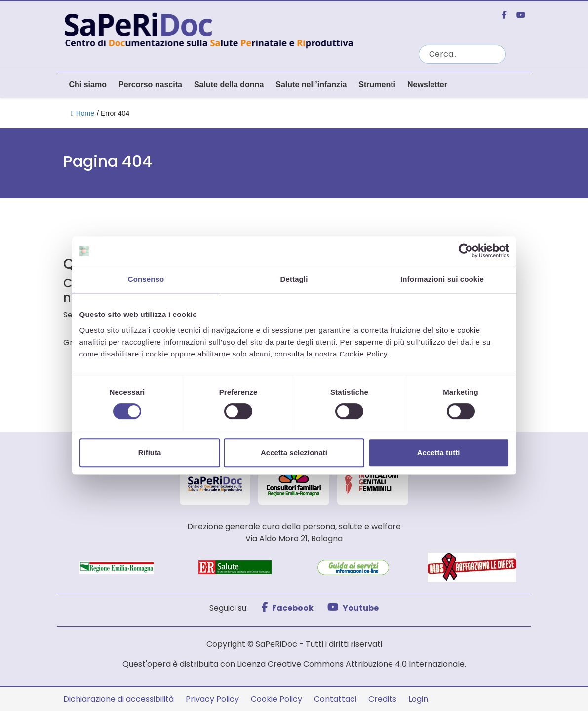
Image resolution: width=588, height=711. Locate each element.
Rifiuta (150, 453)
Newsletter (427, 85)
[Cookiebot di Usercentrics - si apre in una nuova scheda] (466, 251)
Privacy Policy (212, 699)
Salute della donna (229, 85)
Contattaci (335, 699)
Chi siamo (88, 85)
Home (83, 113)
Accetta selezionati (294, 453)
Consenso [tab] (146, 279)
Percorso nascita (150, 85)
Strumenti (377, 85)
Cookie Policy (276, 699)
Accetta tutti (439, 453)
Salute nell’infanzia (311, 85)
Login (418, 699)
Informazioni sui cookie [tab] (442, 279)
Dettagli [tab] (294, 279)
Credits (382, 699)
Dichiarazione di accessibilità (118, 699)
